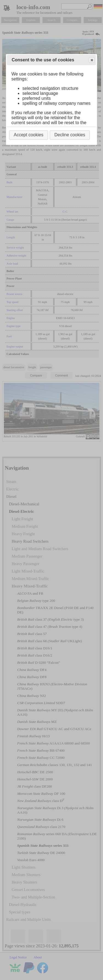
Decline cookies (70, 135)
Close (91, 60)
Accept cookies (29, 135)
